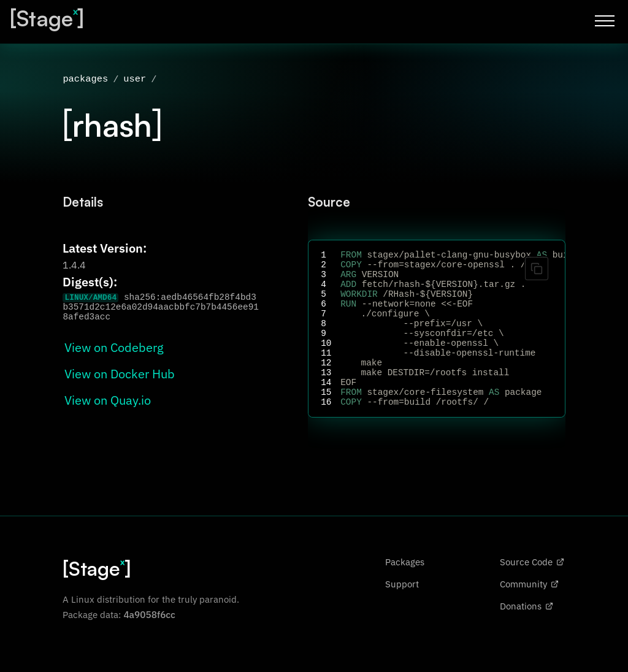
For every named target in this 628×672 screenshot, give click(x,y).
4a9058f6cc (149, 645)
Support (402, 614)
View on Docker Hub (120, 375)
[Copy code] (537, 270)
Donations (527, 636)
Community (529, 614)
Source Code (532, 592)
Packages (405, 592)
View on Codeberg (114, 349)
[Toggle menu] (605, 21)
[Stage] (47, 18)
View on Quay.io (108, 401)
